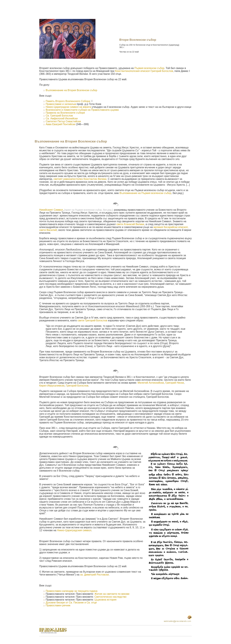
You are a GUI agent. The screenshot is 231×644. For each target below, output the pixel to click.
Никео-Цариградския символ (74, 530)
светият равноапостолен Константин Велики (80, 179)
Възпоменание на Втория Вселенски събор (71, 90)
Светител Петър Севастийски (63, 121)
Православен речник (58, 605)
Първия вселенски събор (149, 68)
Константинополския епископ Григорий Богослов (144, 71)
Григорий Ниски (175, 383)
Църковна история (105, 600)
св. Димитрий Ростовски (94, 575)
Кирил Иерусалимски (52, 386)
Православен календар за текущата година (72, 591)
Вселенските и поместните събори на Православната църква (82, 110)
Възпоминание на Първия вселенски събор (145, 193)
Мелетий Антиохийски (151, 383)
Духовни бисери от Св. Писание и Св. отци (71, 603)
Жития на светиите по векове (112, 594)
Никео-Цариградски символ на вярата (69, 107)
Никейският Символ (51, 210)
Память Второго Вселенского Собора (68, 101)
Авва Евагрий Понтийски (60, 124)
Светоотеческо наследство (111, 597)
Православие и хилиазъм (61, 104)
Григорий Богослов (77, 386)
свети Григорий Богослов (92, 320)
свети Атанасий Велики (130, 224)
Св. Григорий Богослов (59, 116)
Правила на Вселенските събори (65, 113)
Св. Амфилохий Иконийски (62, 118)
